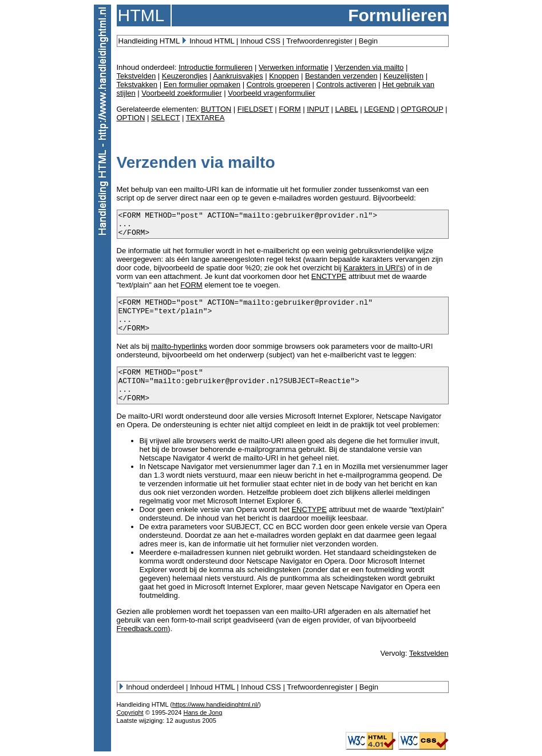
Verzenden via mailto (369, 67)
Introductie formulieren (215, 67)
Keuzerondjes (185, 76)
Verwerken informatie (294, 67)
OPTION (131, 118)
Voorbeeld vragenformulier (271, 93)
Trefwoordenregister (319, 41)
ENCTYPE (329, 276)
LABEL (347, 109)
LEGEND (379, 109)
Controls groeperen (278, 84)
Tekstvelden (137, 76)
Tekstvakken (137, 84)
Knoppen (284, 76)
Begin (368, 41)
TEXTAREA (205, 118)
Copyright (130, 712)
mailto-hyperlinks (179, 346)
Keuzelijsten (403, 76)
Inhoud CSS (260, 41)
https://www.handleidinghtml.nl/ (215, 704)
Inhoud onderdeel (155, 687)
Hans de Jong (203, 712)
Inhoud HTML (212, 41)
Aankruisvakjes (238, 76)
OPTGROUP (422, 109)
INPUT (318, 109)
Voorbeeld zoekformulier (181, 93)
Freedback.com (143, 629)
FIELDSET (255, 109)
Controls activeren (347, 84)
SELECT (165, 118)
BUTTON (216, 109)
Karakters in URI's (373, 268)
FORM (290, 109)
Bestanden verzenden (341, 76)
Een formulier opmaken (202, 84)
